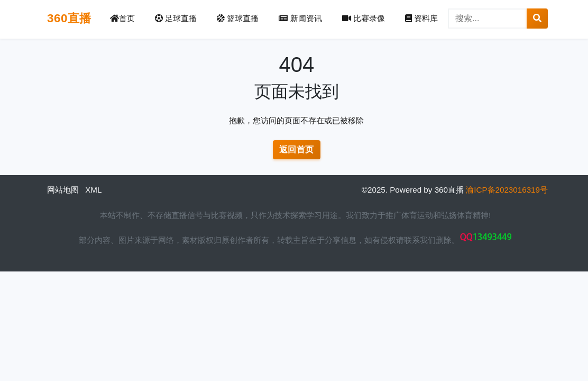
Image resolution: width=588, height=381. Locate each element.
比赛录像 (364, 18)
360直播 (69, 18)
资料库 (421, 18)
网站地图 (63, 190)
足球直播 (176, 18)
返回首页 (297, 149)
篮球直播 (238, 18)
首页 (122, 18)
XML (93, 190)
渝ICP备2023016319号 (507, 190)
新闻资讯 (300, 18)
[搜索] (487, 19)
